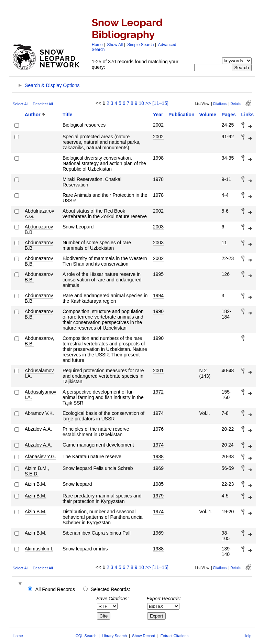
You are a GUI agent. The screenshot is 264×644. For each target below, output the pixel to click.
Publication (181, 115)
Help (247, 636)
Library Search (114, 636)
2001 (158, 371)
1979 (158, 496)
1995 (158, 274)
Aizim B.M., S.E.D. (37, 471)
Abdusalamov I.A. (39, 373)
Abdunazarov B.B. (39, 229)
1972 (158, 392)
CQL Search (86, 636)
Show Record (144, 636)
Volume (208, 115)
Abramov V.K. (39, 413)
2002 (158, 125)
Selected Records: (110, 589)
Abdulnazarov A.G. (40, 214)
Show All (115, 45)
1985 (158, 484)
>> (148, 103)
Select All (21, 104)
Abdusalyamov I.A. (41, 395)
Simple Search (140, 45)
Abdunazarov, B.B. (39, 341)
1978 (158, 179)
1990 (158, 311)
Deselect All (43, 104)
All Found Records (55, 589)
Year (158, 115)
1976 (158, 429)
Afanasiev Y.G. (40, 457)
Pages (229, 115)
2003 (158, 227)
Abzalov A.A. (38, 429)
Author (33, 115)
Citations (220, 104)
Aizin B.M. (36, 484)
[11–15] (160, 103)
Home (97, 45)
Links (248, 115)
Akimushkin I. (39, 549)
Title (68, 115)
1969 (158, 468)
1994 (158, 296)
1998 (158, 158)
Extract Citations (174, 636)
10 (141, 103)
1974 (158, 413)
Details (236, 104)
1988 (158, 457)
